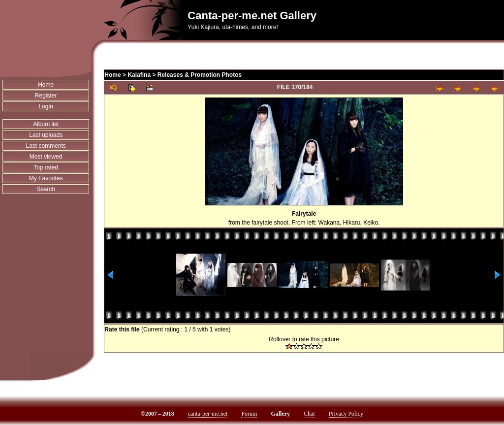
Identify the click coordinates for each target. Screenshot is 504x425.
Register (46, 96)
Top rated (46, 167)
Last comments (46, 146)
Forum (249, 414)
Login (46, 106)
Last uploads (46, 135)
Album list (46, 124)
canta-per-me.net (208, 414)
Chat (309, 414)
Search (46, 189)
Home (46, 85)
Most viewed (46, 157)
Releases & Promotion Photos (200, 75)
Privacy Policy (346, 414)
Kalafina (139, 75)
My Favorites (46, 178)
